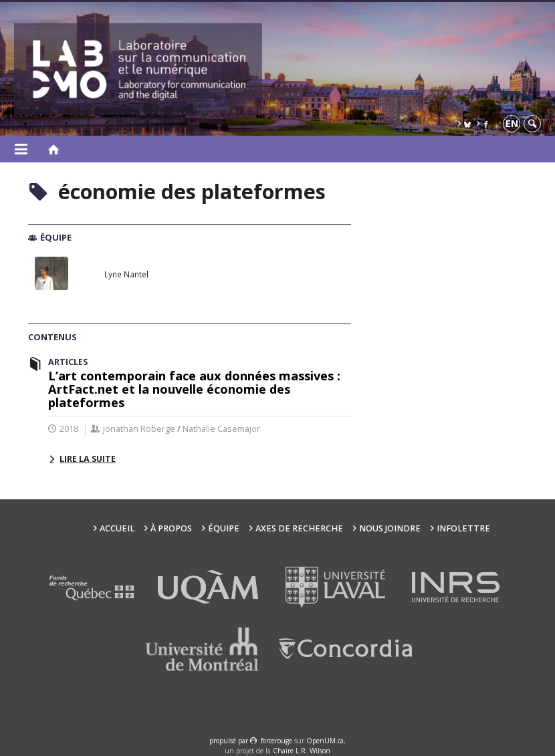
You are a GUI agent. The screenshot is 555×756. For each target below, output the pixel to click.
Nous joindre (390, 528)
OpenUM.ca (325, 741)
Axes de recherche (299, 528)
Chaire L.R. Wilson (302, 751)
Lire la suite (88, 459)
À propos (171, 528)
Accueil (117, 528)
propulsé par (230, 741)
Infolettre (463, 528)
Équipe (224, 528)
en (512, 123)
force (276, 741)
